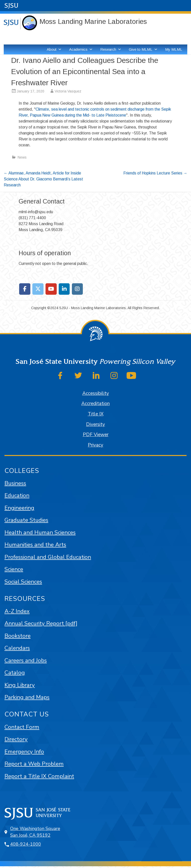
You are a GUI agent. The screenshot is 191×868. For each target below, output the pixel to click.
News (22, 157)
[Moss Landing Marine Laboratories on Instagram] (77, 289)
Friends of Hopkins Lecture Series (155, 173)
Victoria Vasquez (68, 91)
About (54, 49)
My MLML (174, 49)
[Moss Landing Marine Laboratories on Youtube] (51, 289)
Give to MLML (143, 49)
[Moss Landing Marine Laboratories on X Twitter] (38, 289)
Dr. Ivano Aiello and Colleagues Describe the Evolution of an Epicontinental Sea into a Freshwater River (85, 71)
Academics (81, 49)
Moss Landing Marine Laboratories (93, 21)
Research (111, 49)
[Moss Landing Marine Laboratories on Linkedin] (64, 289)
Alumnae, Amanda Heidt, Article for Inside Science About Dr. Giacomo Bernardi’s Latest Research (43, 179)
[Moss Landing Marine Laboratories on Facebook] (25, 289)
